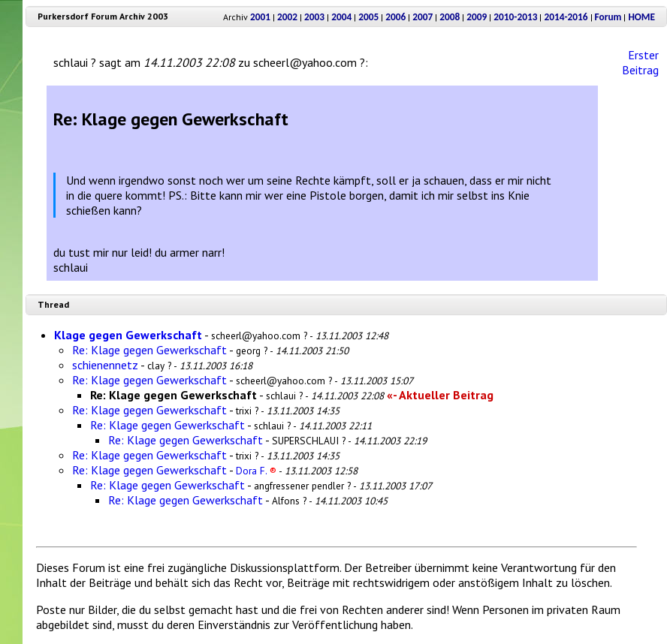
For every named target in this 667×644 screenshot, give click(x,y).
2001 (260, 17)
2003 (314, 17)
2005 (368, 17)
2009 (477, 17)
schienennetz (105, 365)
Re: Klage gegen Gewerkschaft (149, 350)
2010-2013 (515, 17)
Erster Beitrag (640, 62)
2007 (423, 17)
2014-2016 (566, 17)
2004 (341, 17)
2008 (450, 17)
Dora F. (256, 471)
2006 (395, 17)
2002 (287, 17)
